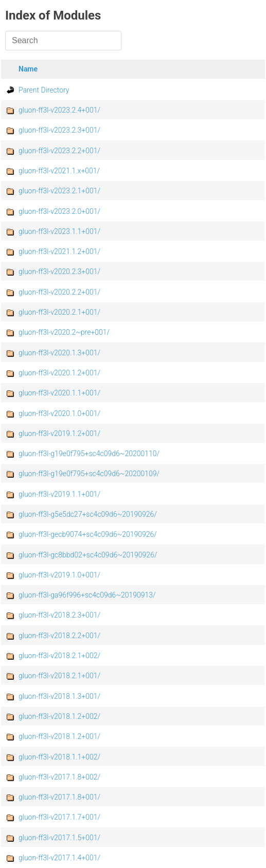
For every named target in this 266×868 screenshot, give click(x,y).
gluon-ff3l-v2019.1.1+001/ (59, 494)
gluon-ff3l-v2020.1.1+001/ (59, 393)
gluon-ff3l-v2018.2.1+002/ (59, 656)
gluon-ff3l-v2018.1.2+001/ (59, 736)
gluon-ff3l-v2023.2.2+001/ (59, 151)
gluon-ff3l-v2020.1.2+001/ (59, 373)
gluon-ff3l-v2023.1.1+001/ (59, 231)
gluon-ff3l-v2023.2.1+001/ (59, 191)
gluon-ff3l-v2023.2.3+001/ (59, 130)
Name (28, 69)
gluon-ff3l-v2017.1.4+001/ (59, 858)
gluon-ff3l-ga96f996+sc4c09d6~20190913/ (87, 595)
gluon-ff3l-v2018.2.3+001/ (59, 615)
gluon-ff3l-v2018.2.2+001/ (59, 636)
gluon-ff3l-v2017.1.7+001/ (59, 817)
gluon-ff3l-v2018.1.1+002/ (59, 757)
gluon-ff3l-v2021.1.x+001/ (59, 171)
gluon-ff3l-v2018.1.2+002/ (59, 716)
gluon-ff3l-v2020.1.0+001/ (59, 413)
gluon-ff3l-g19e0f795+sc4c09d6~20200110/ (89, 454)
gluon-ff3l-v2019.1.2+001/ (59, 433)
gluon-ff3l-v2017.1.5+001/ (59, 838)
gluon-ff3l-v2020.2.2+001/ (59, 292)
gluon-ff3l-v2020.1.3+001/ (59, 353)
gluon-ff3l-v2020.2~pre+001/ (64, 332)
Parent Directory (44, 90)
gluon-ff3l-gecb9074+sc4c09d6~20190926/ (88, 534)
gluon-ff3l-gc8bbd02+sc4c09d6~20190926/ (88, 555)
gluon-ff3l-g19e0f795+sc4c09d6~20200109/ (89, 474)
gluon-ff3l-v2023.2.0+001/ (59, 211)
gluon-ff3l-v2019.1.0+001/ (59, 575)
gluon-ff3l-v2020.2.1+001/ (59, 312)
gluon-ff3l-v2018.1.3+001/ (59, 696)
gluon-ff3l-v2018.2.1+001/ (59, 676)
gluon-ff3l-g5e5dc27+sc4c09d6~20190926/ (88, 514)
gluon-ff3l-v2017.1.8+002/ (59, 777)
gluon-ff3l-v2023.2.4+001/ (59, 110)
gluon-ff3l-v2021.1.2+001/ (59, 251)
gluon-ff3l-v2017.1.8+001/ (59, 797)
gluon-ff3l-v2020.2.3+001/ (59, 272)
